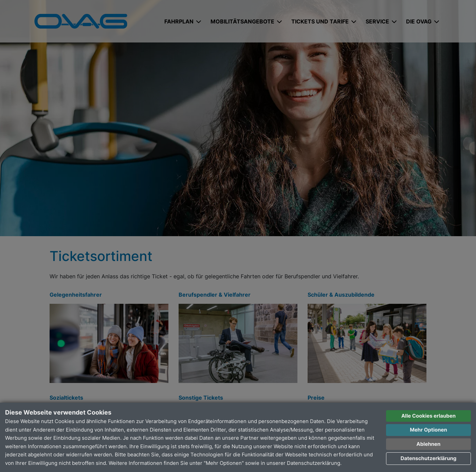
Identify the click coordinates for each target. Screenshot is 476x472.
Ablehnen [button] (429, 444)
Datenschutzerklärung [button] (429, 458)
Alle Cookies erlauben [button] (428, 416)
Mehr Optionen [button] (428, 430)
